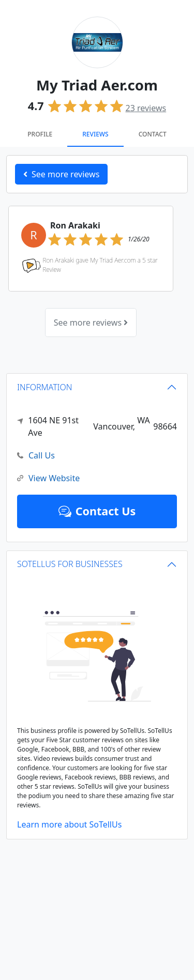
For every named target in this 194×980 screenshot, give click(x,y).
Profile (40, 134)
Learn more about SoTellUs (69, 824)
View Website (48, 478)
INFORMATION (45, 387)
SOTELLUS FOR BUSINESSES (70, 564)
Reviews (95, 134)
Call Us (36, 456)
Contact (153, 134)
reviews (146, 108)
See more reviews (91, 323)
